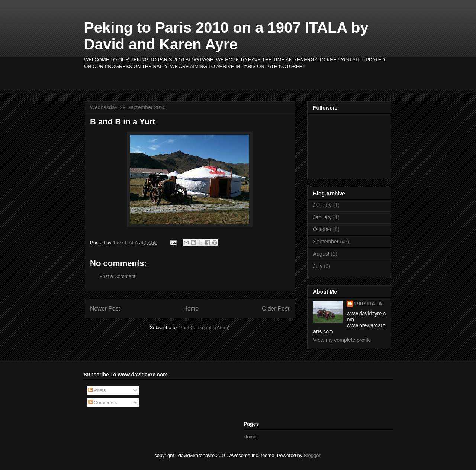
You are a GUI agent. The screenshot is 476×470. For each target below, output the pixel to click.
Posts (97, 390)
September (326, 242)
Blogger (312, 455)
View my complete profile (342, 340)
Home (191, 309)
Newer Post (105, 309)
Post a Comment (117, 276)
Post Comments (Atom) (204, 328)
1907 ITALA (368, 304)
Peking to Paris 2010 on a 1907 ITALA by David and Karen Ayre (226, 36)
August (321, 254)
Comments (103, 403)
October (322, 229)
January (322, 205)
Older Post (276, 309)
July (318, 266)
